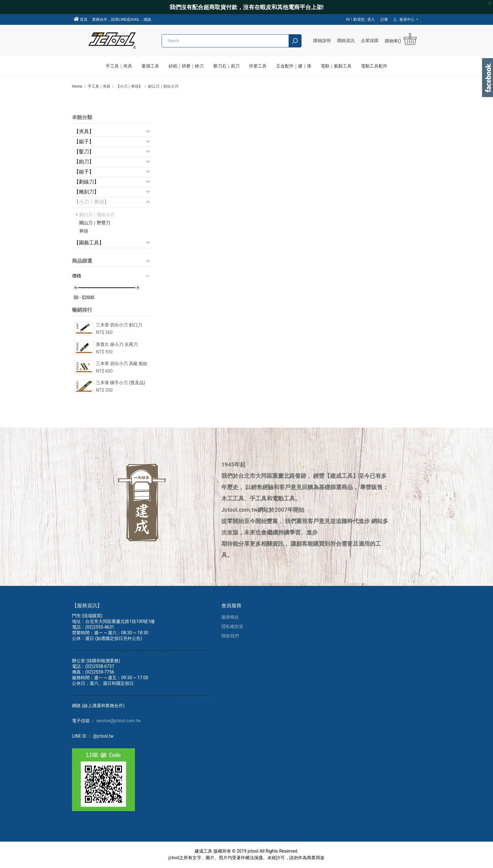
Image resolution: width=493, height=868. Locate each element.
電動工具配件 (374, 66)
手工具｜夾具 (119, 66)
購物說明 (322, 41)
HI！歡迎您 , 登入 (360, 19)
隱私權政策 (232, 627)
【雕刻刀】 (86, 192)
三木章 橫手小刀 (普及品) (121, 383)
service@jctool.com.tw (119, 721)
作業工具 (258, 66)
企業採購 (370, 41)
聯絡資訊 (346, 41)
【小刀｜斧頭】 (91, 202)
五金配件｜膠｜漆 (294, 66)
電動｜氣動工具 (336, 66)
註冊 (384, 19)
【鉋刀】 (84, 162)
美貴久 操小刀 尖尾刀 (117, 345)
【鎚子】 (84, 172)
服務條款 (230, 618)
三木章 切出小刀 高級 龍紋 (122, 364)
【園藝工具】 (89, 243)
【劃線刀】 (86, 182)
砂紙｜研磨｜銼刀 (186, 66)
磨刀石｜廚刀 (226, 66)
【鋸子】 (84, 142)
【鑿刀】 (84, 152)
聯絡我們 (230, 636)
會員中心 (404, 19)
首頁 (80, 19)
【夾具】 (84, 132)
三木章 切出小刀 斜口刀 (119, 325)
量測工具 (150, 66)
